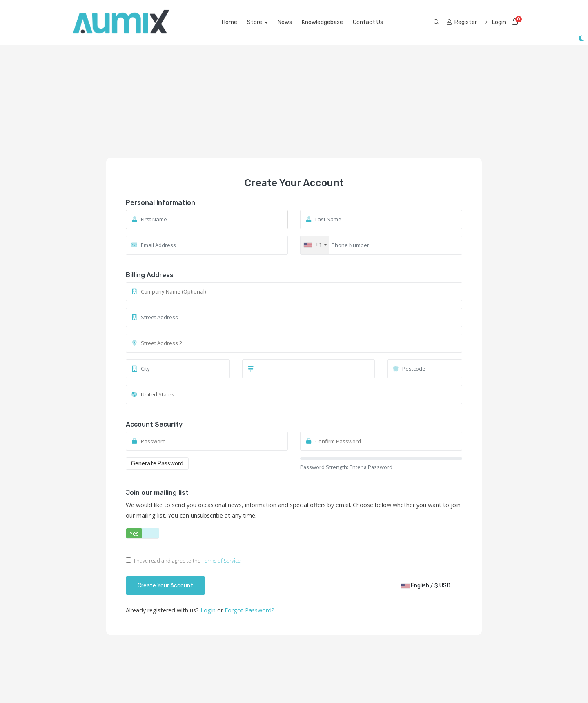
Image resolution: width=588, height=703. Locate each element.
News (285, 22)
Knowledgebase (322, 22)
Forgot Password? (249, 610)
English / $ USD (426, 586)
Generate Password (157, 464)
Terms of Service (221, 561)
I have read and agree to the (183, 561)
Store (255, 22)
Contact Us (368, 22)
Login (209, 610)
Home (229, 22)
